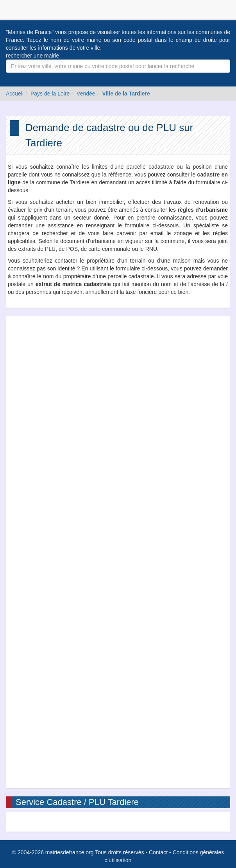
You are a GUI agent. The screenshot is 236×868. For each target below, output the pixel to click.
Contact (158, 852)
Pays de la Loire (50, 94)
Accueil (15, 94)
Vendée (86, 94)
